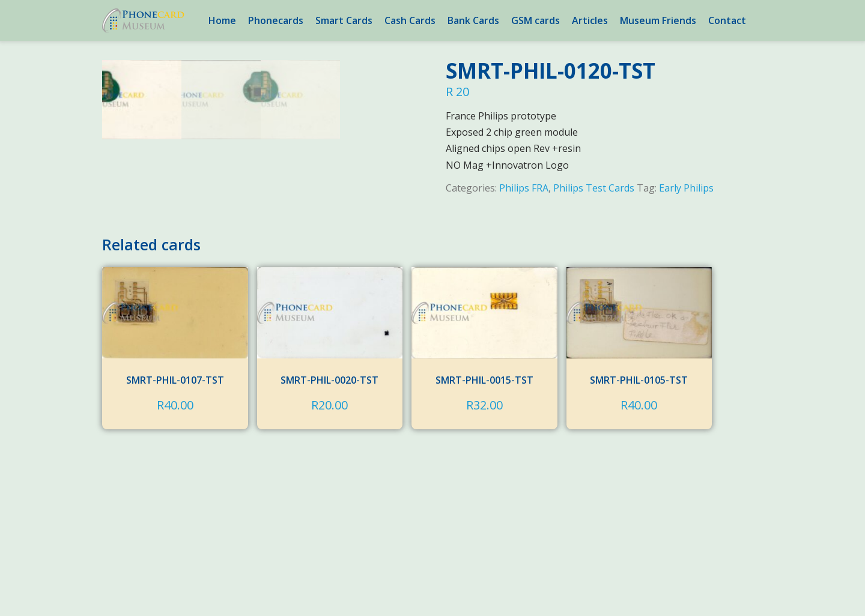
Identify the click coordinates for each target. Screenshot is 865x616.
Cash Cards (410, 20)
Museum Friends (658, 20)
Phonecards (276, 20)
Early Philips (686, 188)
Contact (727, 20)
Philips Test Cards (594, 188)
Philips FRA (524, 188)
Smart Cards (344, 20)
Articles (590, 20)
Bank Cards (473, 20)
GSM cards (536, 20)
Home (222, 20)
